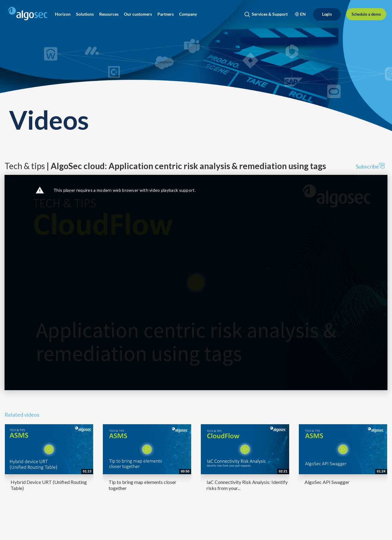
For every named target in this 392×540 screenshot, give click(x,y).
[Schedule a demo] (366, 14)
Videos (49, 120)
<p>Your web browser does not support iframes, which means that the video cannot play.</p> (196, 283)
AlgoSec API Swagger (327, 482)
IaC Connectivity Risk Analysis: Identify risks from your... (247, 485)
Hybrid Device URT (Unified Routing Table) (49, 485)
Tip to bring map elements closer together (142, 485)
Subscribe (370, 166)
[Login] (327, 14)
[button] (63, 14)
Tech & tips (165, 166)
